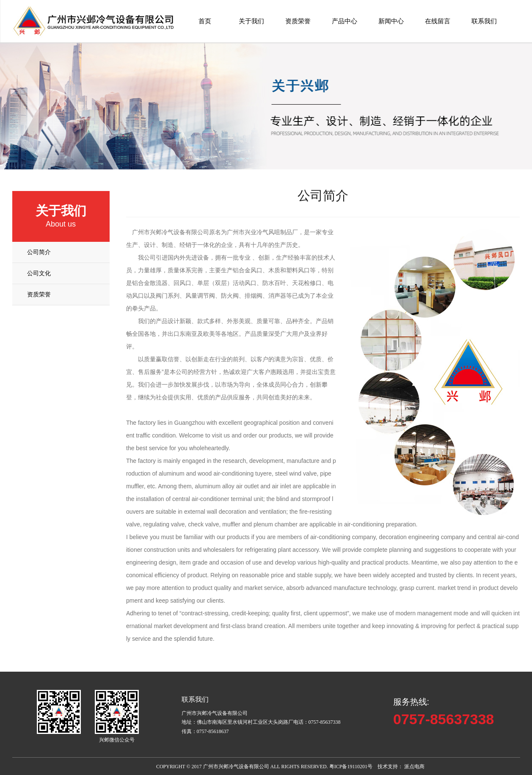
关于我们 (251, 21)
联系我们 (484, 21)
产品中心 (345, 21)
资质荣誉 (298, 21)
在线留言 (438, 21)
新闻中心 (391, 21)
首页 (205, 21)
